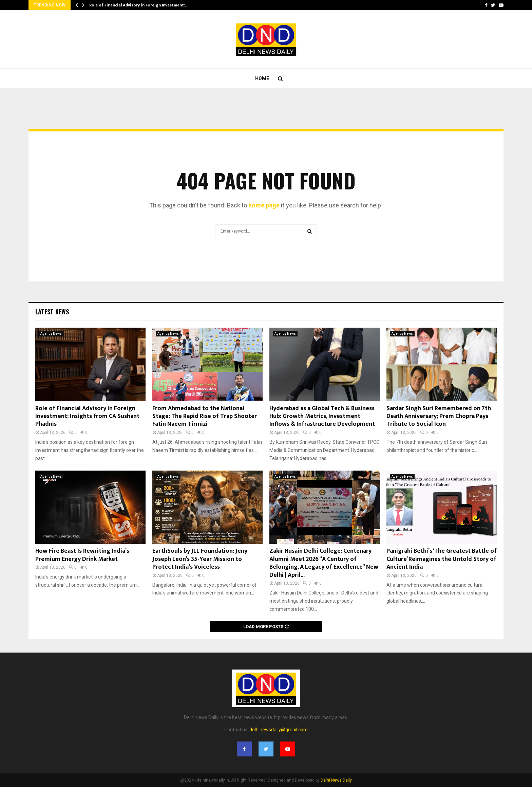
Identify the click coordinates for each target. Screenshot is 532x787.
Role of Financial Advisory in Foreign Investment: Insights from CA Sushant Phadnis (87, 416)
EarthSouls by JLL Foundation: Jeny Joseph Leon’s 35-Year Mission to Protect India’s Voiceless (200, 559)
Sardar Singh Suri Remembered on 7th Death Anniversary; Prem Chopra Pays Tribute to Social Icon (439, 416)
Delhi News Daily (336, 780)
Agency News (51, 334)
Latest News (52, 312)
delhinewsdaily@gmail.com (279, 730)
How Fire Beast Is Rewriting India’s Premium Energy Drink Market (82, 555)
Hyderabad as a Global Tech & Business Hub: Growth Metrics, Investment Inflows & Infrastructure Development (322, 416)
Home (262, 78)
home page (264, 205)
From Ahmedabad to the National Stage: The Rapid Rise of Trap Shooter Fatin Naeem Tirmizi (205, 416)
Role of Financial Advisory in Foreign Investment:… (139, 5)
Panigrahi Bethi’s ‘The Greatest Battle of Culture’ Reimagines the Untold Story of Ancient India (442, 559)
